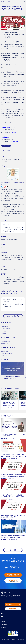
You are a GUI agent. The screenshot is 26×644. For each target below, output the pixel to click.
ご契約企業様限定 (6, 341)
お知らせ (3, 622)
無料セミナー (5, 343)
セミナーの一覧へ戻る (13, 316)
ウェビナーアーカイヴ (7, 354)
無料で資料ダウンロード (13, 575)
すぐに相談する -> (13, 609)
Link (6, 137)
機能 (2, 616)
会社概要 (4, 639)
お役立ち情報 (5, 327)
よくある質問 (4, 627)
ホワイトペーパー (6, 356)
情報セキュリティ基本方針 (11, 639)
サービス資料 (5, 351)
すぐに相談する (13, 581)
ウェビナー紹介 (6, 331)
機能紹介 (4, 333)
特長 (2, 614)
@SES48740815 (14, 141)
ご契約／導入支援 (6, 329)
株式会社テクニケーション (9, 128)
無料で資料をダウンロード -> (13, 604)
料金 (2, 619)
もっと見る (13, 550)
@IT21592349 (14, 132)
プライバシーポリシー (20, 639)
